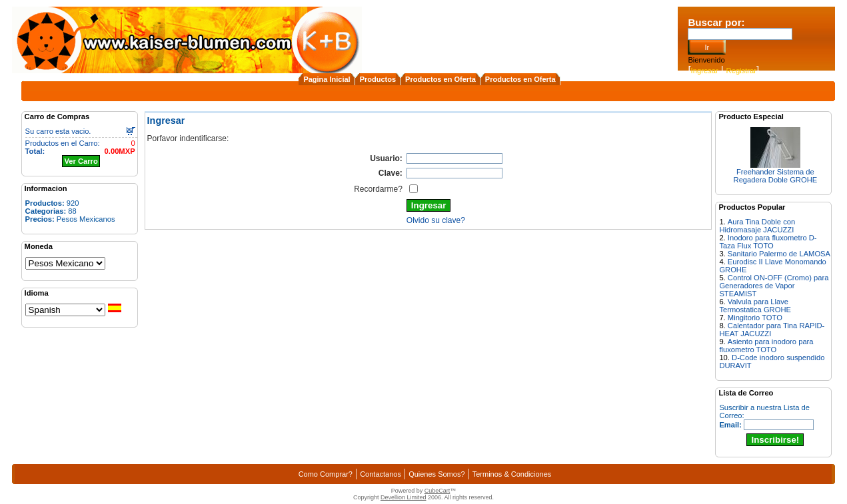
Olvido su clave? (436, 220)
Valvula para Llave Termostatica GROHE (755, 306)
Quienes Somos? (436, 474)
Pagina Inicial (327, 79)
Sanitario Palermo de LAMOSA (779, 254)
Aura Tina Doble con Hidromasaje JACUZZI (757, 226)
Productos (378, 79)
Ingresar (705, 71)
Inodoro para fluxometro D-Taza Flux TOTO (768, 242)
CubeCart (437, 491)
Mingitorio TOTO (755, 318)
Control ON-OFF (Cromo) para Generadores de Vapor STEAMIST (774, 286)
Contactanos (381, 474)
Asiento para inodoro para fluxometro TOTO (766, 346)
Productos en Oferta (440, 79)
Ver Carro (81, 161)
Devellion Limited (404, 497)
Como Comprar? (326, 474)
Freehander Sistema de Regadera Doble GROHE (776, 176)
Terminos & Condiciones (512, 474)
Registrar (741, 71)
